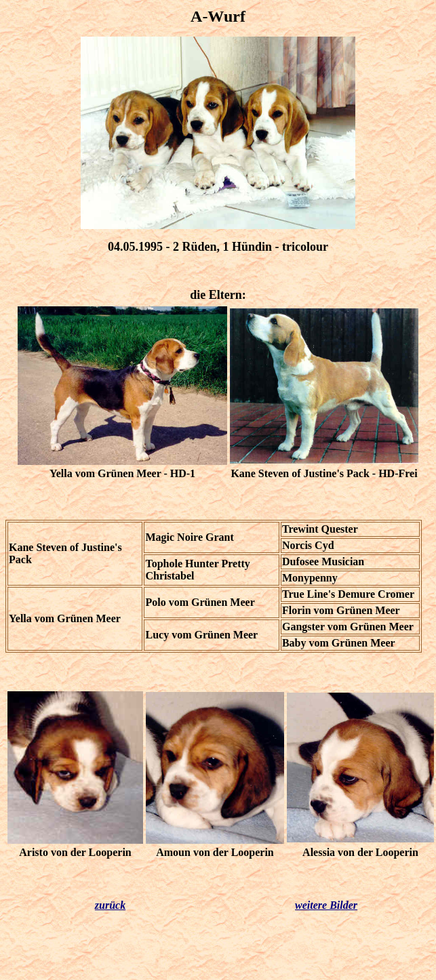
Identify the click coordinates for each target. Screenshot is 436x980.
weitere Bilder (326, 905)
